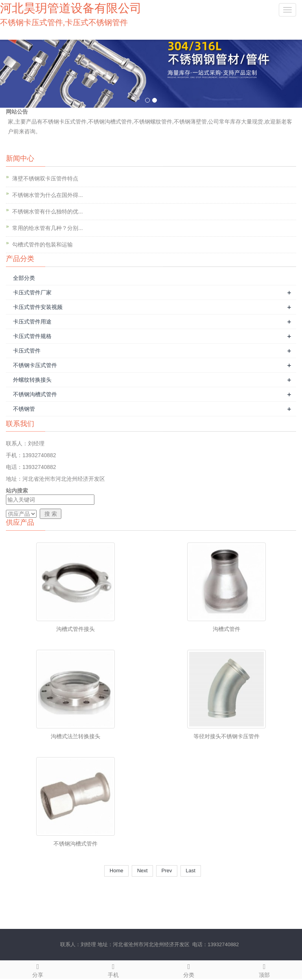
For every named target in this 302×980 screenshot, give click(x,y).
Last (191, 871)
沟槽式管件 (226, 629)
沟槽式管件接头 (75, 629)
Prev (167, 871)
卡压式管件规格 (32, 336)
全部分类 (24, 278)
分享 (38, 969)
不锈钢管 (24, 409)
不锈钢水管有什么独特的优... (48, 211)
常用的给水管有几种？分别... (48, 228)
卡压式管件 (27, 351)
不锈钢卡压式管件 (35, 365)
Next (142, 871)
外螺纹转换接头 (32, 380)
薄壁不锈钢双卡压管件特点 (45, 178)
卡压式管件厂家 (32, 292)
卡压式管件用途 (32, 322)
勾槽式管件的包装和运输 (42, 245)
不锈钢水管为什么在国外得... (48, 195)
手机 (113, 969)
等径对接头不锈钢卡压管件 (226, 736)
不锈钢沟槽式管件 (35, 394)
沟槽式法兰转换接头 (75, 736)
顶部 (264, 969)
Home (116, 871)
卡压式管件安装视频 (38, 307)
